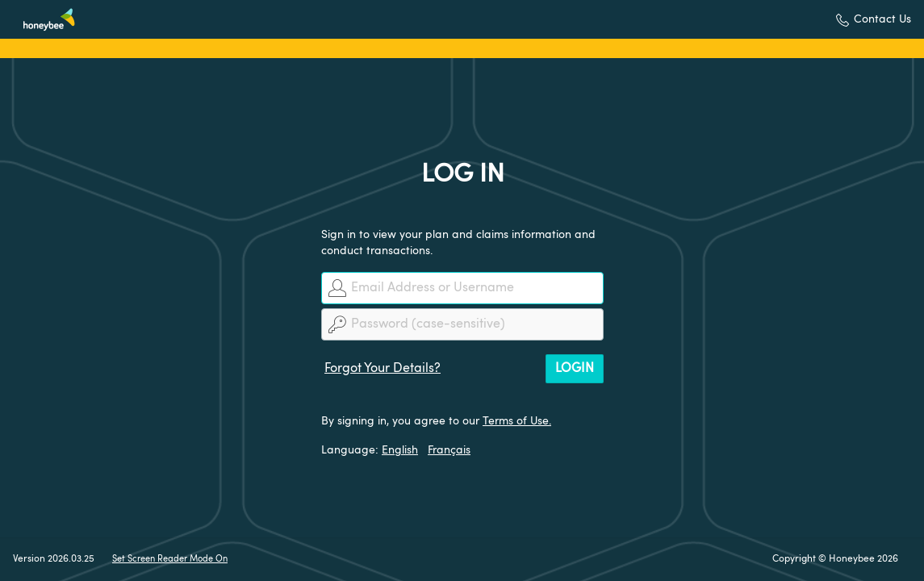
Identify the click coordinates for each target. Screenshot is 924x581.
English (400, 450)
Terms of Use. (517, 421)
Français (449, 450)
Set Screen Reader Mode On (170, 560)
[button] (874, 20)
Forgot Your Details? (383, 369)
